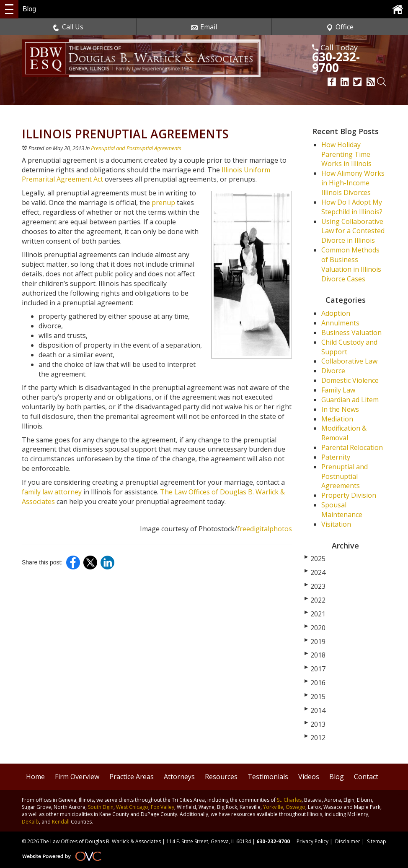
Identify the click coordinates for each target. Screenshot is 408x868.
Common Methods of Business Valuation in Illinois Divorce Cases (351, 264)
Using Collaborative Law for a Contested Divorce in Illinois (353, 231)
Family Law (338, 390)
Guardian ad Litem (350, 400)
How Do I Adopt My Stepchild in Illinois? (352, 207)
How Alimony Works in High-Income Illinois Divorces (353, 183)
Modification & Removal (344, 433)
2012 (315, 738)
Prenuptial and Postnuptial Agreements (136, 148)
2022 (315, 600)
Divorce (333, 371)
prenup (164, 203)
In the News (340, 409)
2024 (315, 572)
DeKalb (30, 822)
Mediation (337, 419)
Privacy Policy (312, 841)
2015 (315, 696)
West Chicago (132, 807)
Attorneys (179, 777)
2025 (315, 559)
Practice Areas (132, 777)
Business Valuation (351, 333)
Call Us (68, 27)
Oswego (296, 807)
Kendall (61, 822)
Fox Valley (163, 807)
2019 (315, 642)
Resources (221, 777)
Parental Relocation (352, 447)
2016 (315, 683)
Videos (309, 777)
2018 (315, 655)
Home (35, 777)
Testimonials (268, 777)
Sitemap (377, 841)
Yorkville (273, 807)
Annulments (340, 323)
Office (340, 27)
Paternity (336, 457)
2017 (315, 669)
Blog (337, 777)
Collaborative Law (349, 361)
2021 (315, 614)
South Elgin (101, 807)
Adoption (336, 313)
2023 (315, 586)
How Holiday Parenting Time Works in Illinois (346, 154)
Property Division (349, 495)
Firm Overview (77, 777)
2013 (315, 724)
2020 (315, 628)
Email (204, 27)
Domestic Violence (350, 380)
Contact (366, 777)
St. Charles (289, 800)
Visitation (336, 524)
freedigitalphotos (265, 529)
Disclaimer (348, 841)
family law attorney (52, 492)
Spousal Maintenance (342, 510)
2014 (315, 710)
